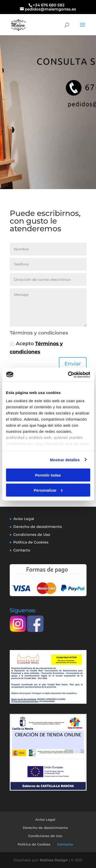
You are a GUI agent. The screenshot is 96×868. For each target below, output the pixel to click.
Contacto (22, 550)
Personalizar (48, 490)
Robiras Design (54, 860)
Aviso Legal (24, 519)
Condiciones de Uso (32, 535)
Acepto (36, 348)
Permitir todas (48, 475)
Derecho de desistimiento (38, 527)
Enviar (73, 364)
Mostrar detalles (65, 460)
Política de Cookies (31, 542)
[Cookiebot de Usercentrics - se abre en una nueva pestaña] (68, 375)
